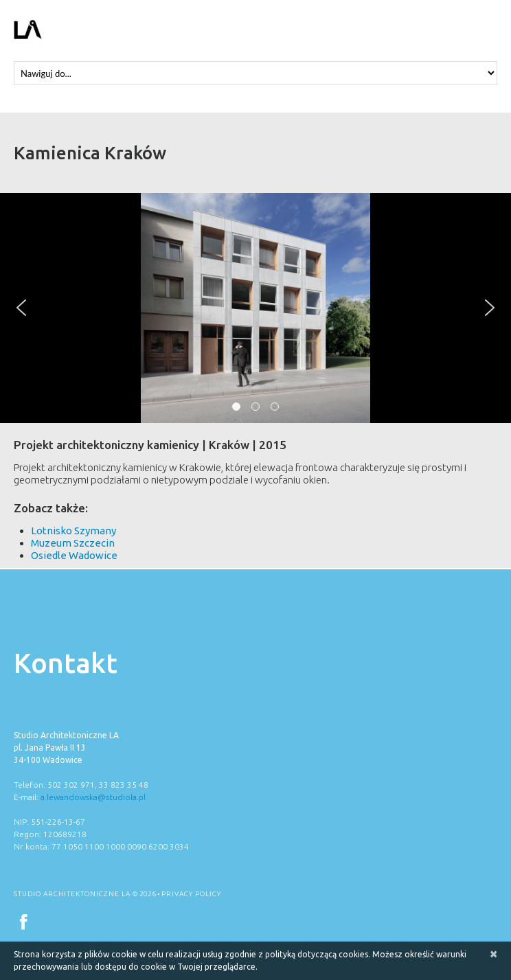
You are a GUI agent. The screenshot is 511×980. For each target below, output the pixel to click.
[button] (21, 308)
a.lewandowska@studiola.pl (93, 797)
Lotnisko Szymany (73, 531)
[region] (255, 308)
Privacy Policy (191, 894)
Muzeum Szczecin (73, 543)
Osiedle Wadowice (74, 555)
